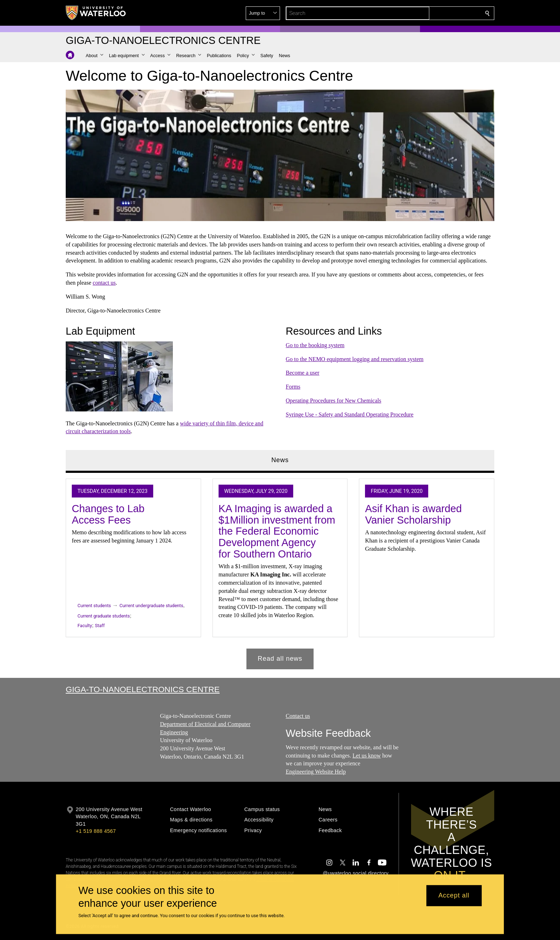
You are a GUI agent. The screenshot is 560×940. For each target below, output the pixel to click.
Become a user (302, 373)
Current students (94, 606)
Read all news (280, 659)
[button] (436, 13)
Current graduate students (104, 616)
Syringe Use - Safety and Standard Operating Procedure (350, 414)
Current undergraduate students (151, 606)
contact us (104, 283)
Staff (100, 626)
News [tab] (280, 460)
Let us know (367, 756)
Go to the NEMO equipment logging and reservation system (355, 359)
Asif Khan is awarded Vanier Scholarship (413, 514)
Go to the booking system (315, 345)
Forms (293, 387)
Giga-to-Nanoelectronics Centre (143, 689)
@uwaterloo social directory (356, 873)
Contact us (298, 716)
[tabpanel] (280, 571)
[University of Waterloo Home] (96, 13)
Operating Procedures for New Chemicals (333, 401)
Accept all (454, 896)
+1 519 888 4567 (96, 831)
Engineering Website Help (316, 772)
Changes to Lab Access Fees (108, 514)
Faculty (85, 626)
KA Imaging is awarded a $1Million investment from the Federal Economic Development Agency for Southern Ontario (277, 531)
